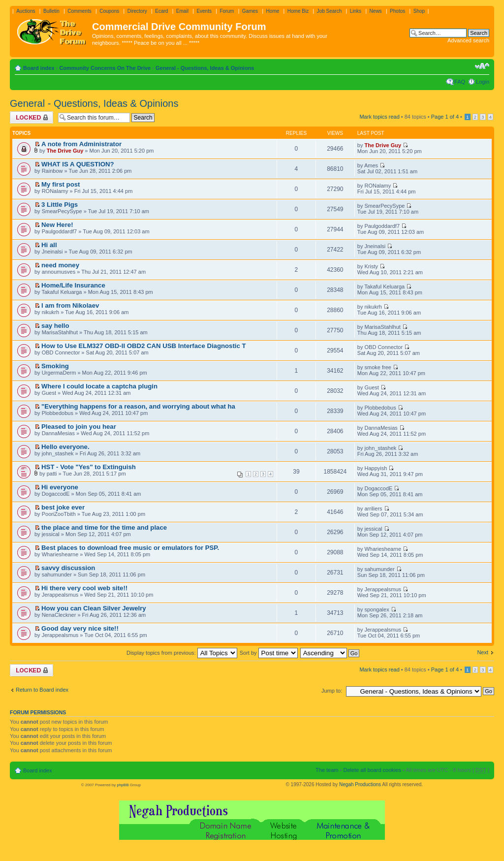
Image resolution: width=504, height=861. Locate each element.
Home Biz (298, 11)
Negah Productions (360, 784)
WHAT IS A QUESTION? (78, 164)
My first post (61, 184)
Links (356, 11)
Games (250, 11)
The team (327, 770)
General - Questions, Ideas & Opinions (205, 68)
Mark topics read (379, 117)
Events (204, 11)
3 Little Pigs (60, 205)
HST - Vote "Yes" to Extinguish (89, 467)
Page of (445, 117)
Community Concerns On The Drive (105, 68)
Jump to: (332, 691)
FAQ (460, 82)
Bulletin (51, 11)
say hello (55, 326)
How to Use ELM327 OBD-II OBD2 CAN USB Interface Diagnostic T (143, 346)
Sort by (269, 653)
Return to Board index (42, 690)
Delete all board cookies (372, 770)
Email (182, 11)
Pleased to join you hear (79, 427)
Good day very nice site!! (80, 628)
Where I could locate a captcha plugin (99, 386)
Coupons (109, 11)
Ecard (161, 11)
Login (483, 82)
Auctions (26, 11)
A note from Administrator (81, 144)
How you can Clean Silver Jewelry (94, 608)
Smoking (55, 366)
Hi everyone (60, 487)
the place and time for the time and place (104, 527)
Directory (137, 11)
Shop (419, 11)
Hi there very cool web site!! (84, 588)
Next (483, 652)
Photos (397, 11)
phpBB (123, 785)
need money (60, 265)
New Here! (57, 225)
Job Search (330, 11)
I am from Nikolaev (70, 305)
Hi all (49, 245)
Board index (39, 68)
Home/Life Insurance (73, 285)
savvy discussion (68, 568)
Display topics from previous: (182, 653)
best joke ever (63, 507)
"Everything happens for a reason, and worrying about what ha (138, 406)
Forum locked (31, 117)
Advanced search (468, 40)
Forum (227, 11)
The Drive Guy (65, 151)
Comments (79, 11)
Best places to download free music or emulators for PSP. (130, 548)
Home (273, 11)
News (376, 11)
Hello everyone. (65, 447)
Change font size (482, 66)
